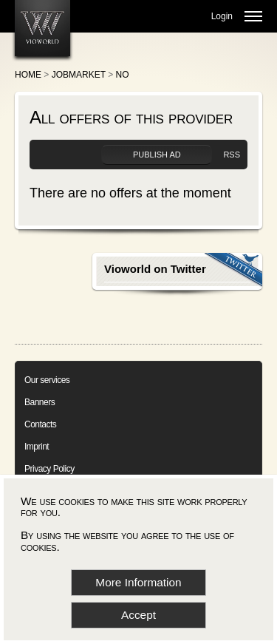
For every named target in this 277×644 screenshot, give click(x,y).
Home (28, 75)
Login (222, 16)
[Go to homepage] (42, 28)
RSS (232, 155)
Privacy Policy (49, 469)
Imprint (37, 447)
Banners (40, 402)
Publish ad (157, 155)
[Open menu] (253, 16)
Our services (47, 380)
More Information (138, 582)
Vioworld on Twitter (155, 269)
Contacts (40, 424)
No (123, 75)
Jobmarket (79, 75)
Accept (138, 615)
